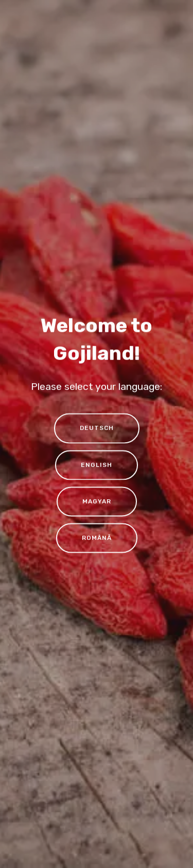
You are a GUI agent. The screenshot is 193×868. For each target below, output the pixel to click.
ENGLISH (97, 465)
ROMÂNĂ (97, 539)
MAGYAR (97, 502)
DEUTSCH (97, 429)
